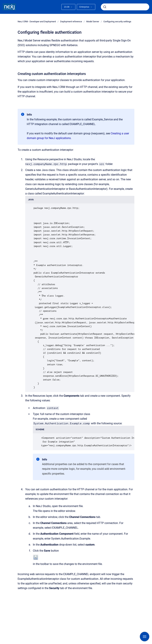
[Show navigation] (145, 637)
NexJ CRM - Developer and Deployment (37, 22)
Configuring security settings (117, 22)
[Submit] (105, 7)
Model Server (93, 22)
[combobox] (125, 7)
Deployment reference (71, 22)
